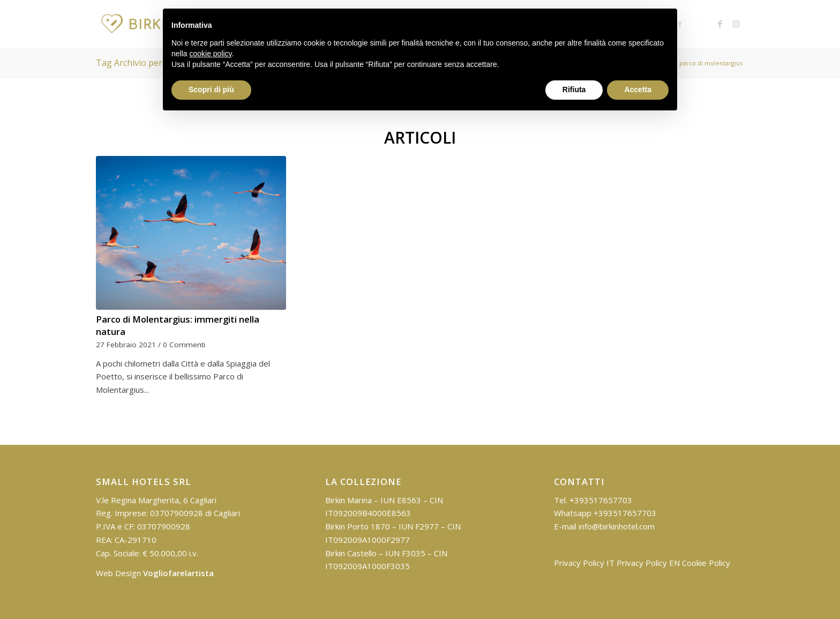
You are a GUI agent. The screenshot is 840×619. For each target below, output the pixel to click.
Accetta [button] (638, 90)
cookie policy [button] (210, 54)
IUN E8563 (401, 500)
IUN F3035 (405, 553)
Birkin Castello (351, 553)
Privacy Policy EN (648, 563)
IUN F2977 (419, 526)
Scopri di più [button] (211, 90)
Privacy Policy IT (584, 563)
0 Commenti (184, 345)
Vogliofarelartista (178, 573)
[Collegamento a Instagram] (736, 24)
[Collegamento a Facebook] (720, 24)
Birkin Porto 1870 (358, 526)
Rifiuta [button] (574, 90)
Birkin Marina (348, 500)
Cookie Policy (706, 563)
